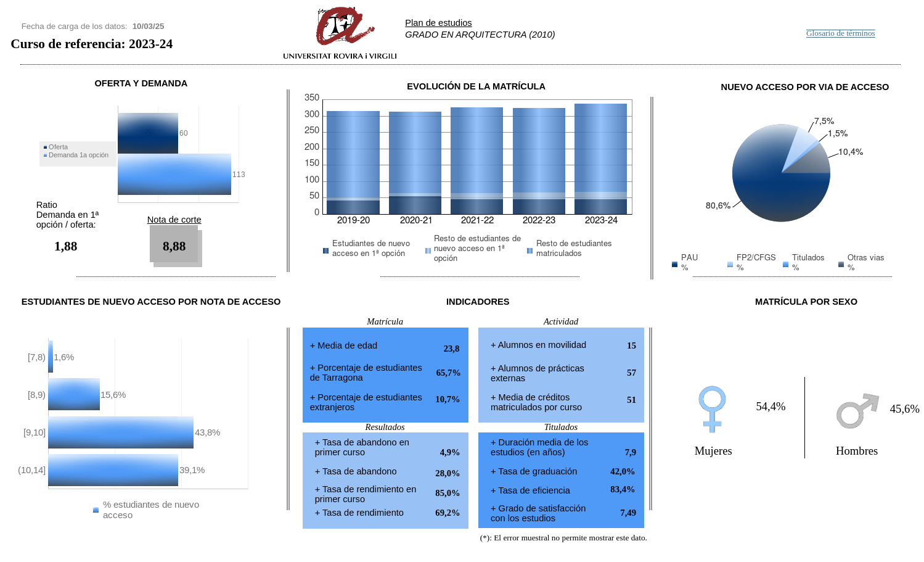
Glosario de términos (841, 34)
